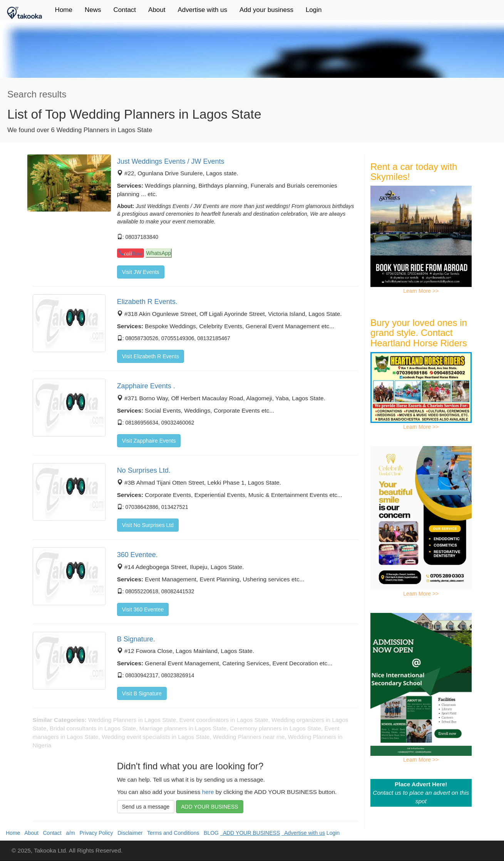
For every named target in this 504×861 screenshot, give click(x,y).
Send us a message (146, 807)
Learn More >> (421, 291)
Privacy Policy (95, 833)
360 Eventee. (137, 555)
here (208, 792)
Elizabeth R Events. (147, 302)
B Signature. (136, 639)
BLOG (210, 833)
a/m (69, 833)
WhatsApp (159, 253)
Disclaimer (128, 833)
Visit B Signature (142, 693)
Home (64, 10)
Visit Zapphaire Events (149, 441)
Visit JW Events (141, 272)
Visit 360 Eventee (143, 609)
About (157, 10)
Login (314, 10)
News (93, 10)
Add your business (266, 10)
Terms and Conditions (172, 833)
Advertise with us (203, 10)
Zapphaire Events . (146, 386)
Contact (125, 10)
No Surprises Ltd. (144, 470)
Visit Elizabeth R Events (151, 356)
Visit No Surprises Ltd (148, 525)
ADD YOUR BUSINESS (209, 807)
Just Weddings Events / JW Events (171, 161)
